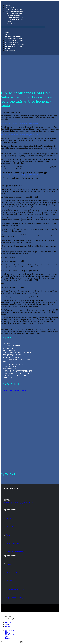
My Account (10, 630)
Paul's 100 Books (12, 384)
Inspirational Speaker (14, 41)
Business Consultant (14, 39)
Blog (7, 632)
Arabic (8, 624)
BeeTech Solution (26, 609)
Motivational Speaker (14, 37)
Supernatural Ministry (14, 45)
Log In (8, 638)
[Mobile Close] (1, 613)
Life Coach (9, 35)
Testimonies (11, 23)
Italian (7, 626)
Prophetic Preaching (14, 19)
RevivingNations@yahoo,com (19, 503)
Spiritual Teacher (12, 43)
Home (7, 33)
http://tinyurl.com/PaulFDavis (14, 390)
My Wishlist (9, 634)
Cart (7, 636)
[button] (23, 27)
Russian (8, 623)
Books (8, 49)
